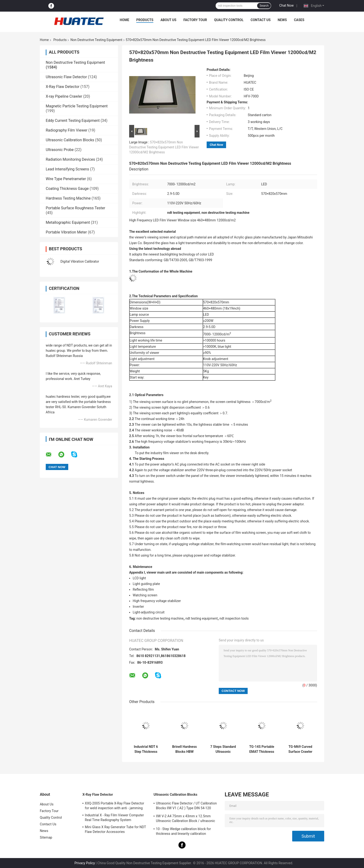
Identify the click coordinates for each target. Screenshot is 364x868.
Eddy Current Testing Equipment (73, 121)
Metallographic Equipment (68, 222)
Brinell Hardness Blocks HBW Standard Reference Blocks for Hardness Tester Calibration (184, 749)
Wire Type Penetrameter (66, 179)
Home (124, 20)
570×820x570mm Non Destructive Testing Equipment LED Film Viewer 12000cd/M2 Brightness (164, 147)
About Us (168, 20)
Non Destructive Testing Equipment (96, 40)
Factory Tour (195, 20)
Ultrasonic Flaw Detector (66, 77)
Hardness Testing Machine (68, 198)
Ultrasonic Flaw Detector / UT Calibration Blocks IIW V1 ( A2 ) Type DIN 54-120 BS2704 (186, 806)
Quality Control (229, 20)
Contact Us (260, 20)
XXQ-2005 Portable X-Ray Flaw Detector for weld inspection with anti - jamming (114, 806)
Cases (299, 20)
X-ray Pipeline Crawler (64, 96)
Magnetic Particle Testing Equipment (77, 106)
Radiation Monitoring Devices (70, 159)
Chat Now (286, 5)
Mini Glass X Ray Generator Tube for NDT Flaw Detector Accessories (115, 829)
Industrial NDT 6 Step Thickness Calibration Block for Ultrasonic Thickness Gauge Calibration (146, 749)
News (282, 20)
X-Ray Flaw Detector (63, 87)
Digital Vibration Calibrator (80, 261)
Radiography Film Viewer (67, 130)
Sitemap (46, 837)
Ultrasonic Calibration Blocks (70, 140)
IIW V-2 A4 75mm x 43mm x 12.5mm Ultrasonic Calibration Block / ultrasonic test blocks (186, 819)
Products (145, 20)
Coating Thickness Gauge (67, 189)
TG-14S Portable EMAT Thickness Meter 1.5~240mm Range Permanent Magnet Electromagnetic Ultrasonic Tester (262, 749)
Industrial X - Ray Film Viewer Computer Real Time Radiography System (114, 818)
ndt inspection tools (234, 618)
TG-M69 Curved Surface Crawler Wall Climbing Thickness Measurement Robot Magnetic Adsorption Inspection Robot (300, 749)
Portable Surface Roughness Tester (75, 208)
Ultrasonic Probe (60, 150)
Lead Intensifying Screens (67, 169)
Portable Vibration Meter (66, 232)
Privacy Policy (85, 863)
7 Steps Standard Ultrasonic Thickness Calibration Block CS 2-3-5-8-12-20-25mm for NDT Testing (223, 749)
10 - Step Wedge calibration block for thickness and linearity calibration (183, 831)
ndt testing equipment (201, 618)
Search (264, 6)
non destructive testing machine (160, 618)
